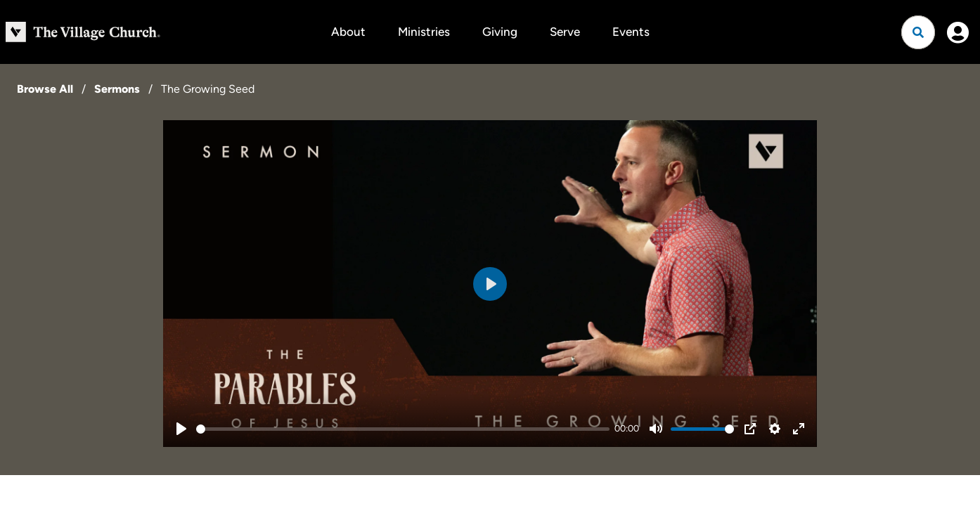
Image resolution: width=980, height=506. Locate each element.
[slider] (403, 429)
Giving (500, 32)
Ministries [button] (424, 32)
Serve (565, 32)
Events (631, 32)
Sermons (117, 89)
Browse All (45, 89)
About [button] (348, 32)
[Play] (181, 429)
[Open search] (918, 32)
